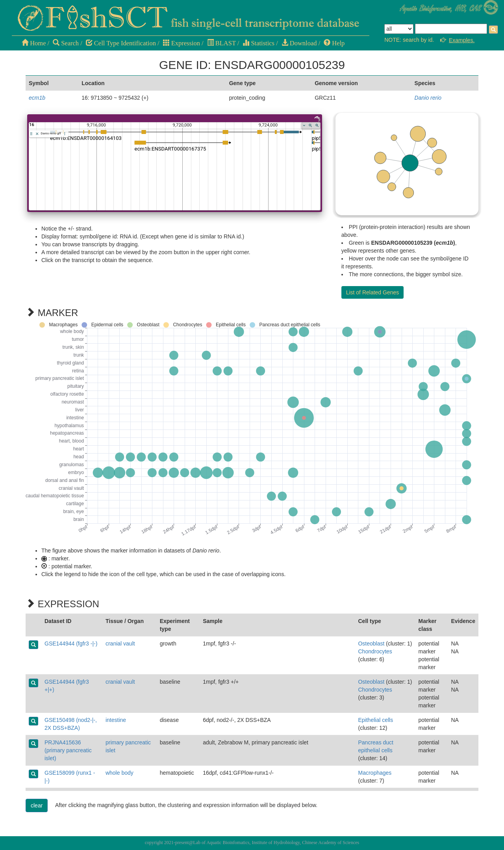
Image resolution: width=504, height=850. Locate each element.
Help (334, 43)
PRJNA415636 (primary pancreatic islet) (68, 750)
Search (66, 43)
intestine (116, 720)
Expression (182, 43)
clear (37, 805)
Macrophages (375, 773)
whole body (120, 773)
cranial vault (120, 644)
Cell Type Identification (121, 43)
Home (34, 43)
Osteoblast (371, 644)
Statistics (258, 43)
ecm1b (37, 98)
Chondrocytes (375, 651)
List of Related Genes (373, 292)
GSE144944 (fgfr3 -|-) (71, 644)
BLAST (221, 43)
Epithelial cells (375, 720)
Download (299, 43)
